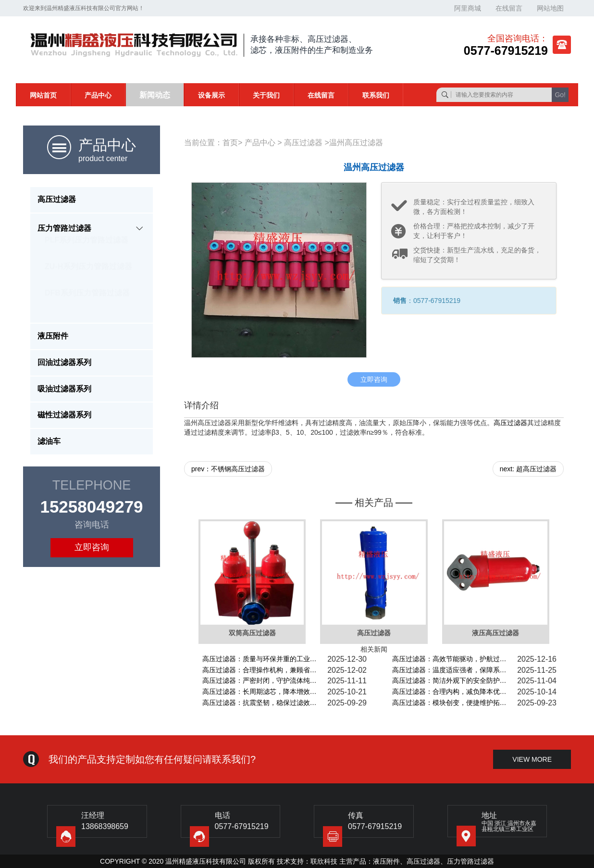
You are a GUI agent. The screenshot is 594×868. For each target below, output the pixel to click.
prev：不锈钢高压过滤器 (228, 469)
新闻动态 (155, 95)
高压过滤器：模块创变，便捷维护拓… (449, 703)
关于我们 (266, 95)
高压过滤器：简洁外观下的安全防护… (449, 680)
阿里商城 (468, 8)
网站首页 (43, 95)
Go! (560, 95)
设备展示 (211, 95)
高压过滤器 (303, 143)
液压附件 (386, 861)
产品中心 (98, 95)
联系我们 (376, 95)
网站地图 (550, 8)
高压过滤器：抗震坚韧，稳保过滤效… (260, 703)
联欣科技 (324, 861)
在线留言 (509, 8)
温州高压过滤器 (356, 143)
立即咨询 (92, 547)
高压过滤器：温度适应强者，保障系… (449, 670)
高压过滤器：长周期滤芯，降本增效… (260, 692)
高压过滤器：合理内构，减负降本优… (449, 692)
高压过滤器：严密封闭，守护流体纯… (260, 680)
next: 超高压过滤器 (528, 469)
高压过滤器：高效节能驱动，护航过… (449, 659)
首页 (230, 143)
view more (532, 759)
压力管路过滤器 (470, 861)
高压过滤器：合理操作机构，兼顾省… (260, 670)
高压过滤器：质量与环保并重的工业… (260, 659)
